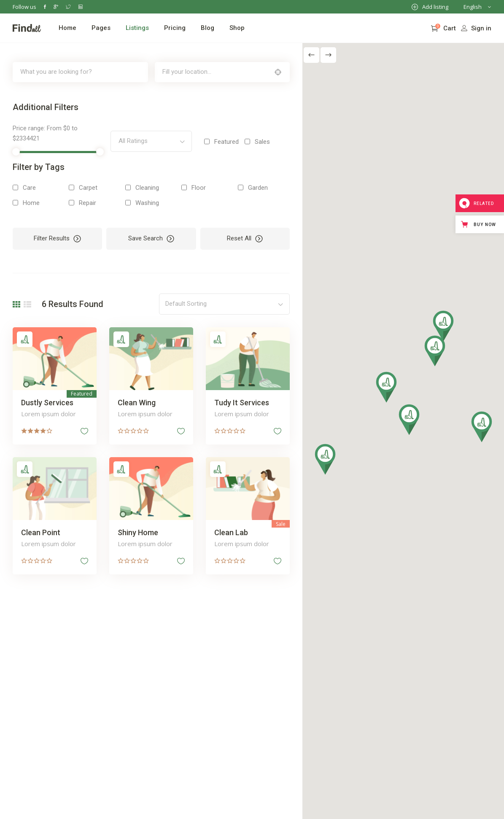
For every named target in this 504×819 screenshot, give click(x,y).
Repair (88, 203)
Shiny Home (138, 532)
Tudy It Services (242, 403)
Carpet (88, 188)
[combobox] (151, 141)
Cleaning (147, 188)
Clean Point (41, 532)
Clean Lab (231, 532)
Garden (258, 188)
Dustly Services (47, 403)
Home (31, 203)
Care (29, 188)
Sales (262, 142)
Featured (226, 142)
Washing (147, 203)
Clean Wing (137, 403)
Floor (199, 188)
